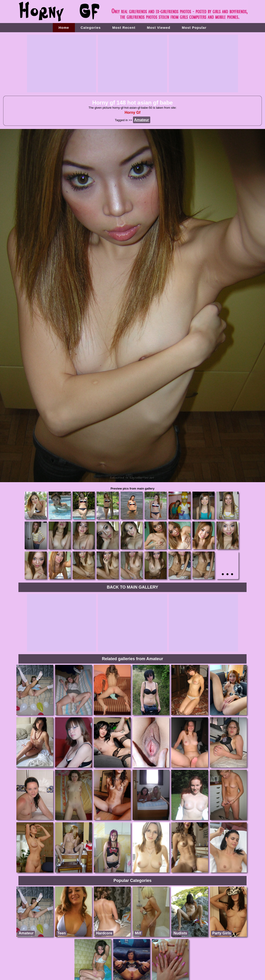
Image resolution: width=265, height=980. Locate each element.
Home (64, 28)
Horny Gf (132, 112)
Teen (62, 933)
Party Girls (222, 933)
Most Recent (124, 28)
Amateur (26, 933)
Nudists (180, 933)
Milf (138, 933)
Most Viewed (159, 28)
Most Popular (194, 28)
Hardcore (104, 933)
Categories (91, 28)
